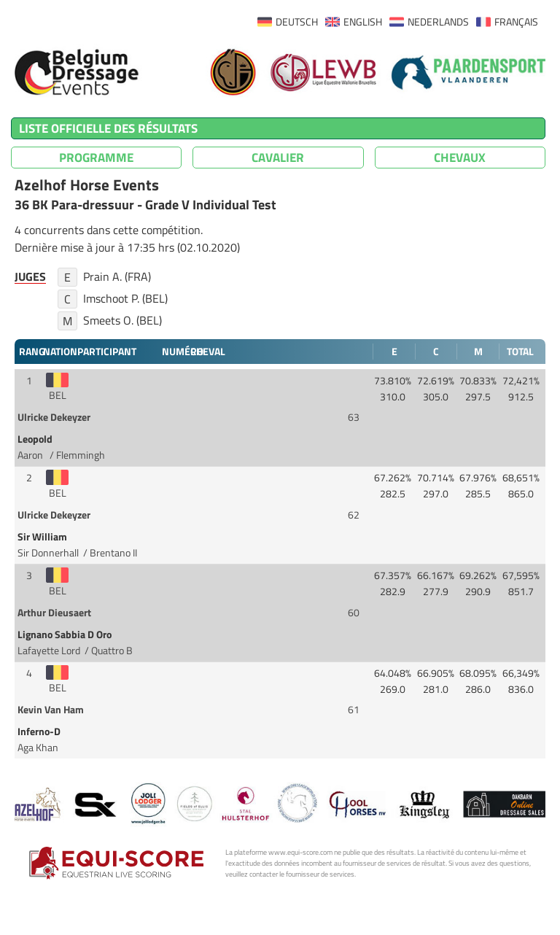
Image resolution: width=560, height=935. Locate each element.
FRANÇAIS (516, 22)
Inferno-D (40, 732)
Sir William (43, 537)
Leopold (36, 439)
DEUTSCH (297, 22)
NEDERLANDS (438, 22)
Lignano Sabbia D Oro (66, 635)
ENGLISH (363, 22)
